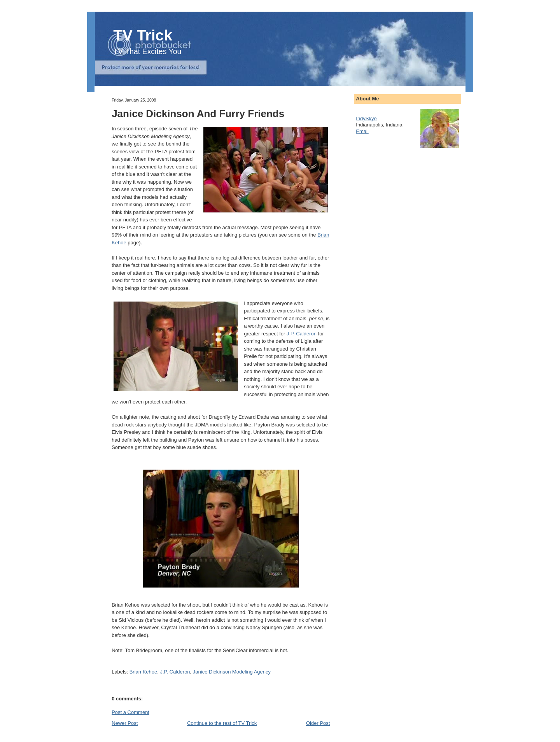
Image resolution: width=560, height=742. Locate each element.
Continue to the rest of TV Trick (222, 723)
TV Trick (143, 35)
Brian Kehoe (143, 672)
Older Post (318, 723)
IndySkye (366, 118)
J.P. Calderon (302, 334)
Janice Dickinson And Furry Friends (198, 114)
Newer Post (125, 723)
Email (362, 131)
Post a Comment (130, 712)
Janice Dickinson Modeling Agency (232, 672)
